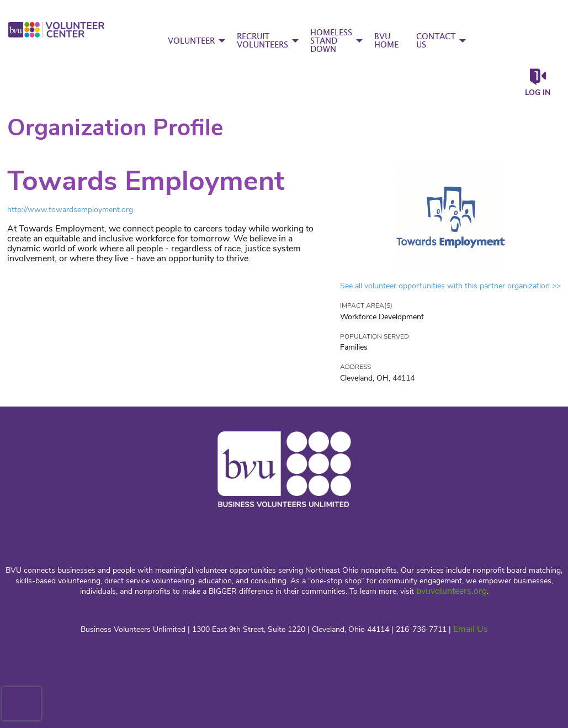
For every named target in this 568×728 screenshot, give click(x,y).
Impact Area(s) (366, 305)
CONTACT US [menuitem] (436, 41)
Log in (538, 93)
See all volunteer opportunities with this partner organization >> (450, 286)
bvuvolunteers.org (452, 591)
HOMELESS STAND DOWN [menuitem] (331, 41)
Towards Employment (146, 181)
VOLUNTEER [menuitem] (191, 41)
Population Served (375, 336)
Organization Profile (115, 128)
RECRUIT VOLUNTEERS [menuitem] (262, 41)
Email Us (471, 629)
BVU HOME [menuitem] (386, 41)
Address (355, 367)
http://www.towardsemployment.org (70, 210)
